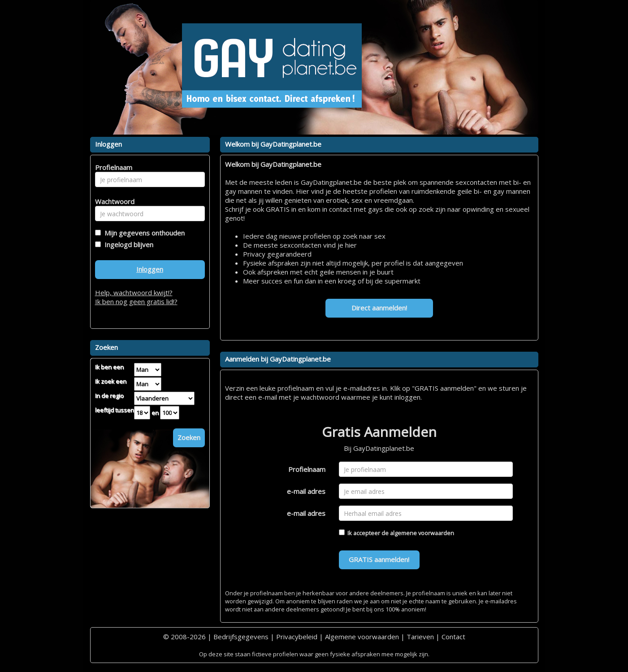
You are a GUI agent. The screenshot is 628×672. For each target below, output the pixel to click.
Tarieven (420, 637)
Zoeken (189, 437)
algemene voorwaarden (422, 533)
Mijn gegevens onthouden (143, 233)
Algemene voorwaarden (362, 637)
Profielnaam (307, 469)
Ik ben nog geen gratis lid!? (136, 301)
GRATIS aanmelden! (379, 559)
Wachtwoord (112, 201)
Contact (453, 637)
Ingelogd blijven (127, 244)
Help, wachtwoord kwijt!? (134, 292)
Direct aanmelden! (379, 308)
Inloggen (150, 269)
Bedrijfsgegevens (241, 637)
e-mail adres (306, 491)
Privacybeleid (297, 637)
